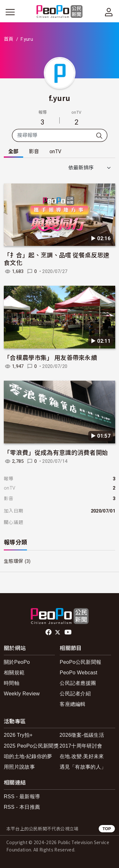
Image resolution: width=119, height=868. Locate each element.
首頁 (9, 39)
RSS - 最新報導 (22, 796)
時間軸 (12, 683)
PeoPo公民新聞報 (80, 662)
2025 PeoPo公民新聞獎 (31, 746)
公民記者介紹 (75, 694)
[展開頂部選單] (109, 12)
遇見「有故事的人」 (83, 767)
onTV (55, 151)
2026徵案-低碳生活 (82, 735)
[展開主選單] (10, 12)
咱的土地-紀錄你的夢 (28, 756)
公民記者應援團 (78, 683)
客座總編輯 (73, 704)
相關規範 (14, 673)
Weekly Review (22, 694)
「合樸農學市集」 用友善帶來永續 (50, 357)
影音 (34, 151)
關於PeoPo (17, 662)
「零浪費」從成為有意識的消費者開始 (56, 452)
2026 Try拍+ (18, 735)
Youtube (69, 632)
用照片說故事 (19, 767)
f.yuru (60, 98)
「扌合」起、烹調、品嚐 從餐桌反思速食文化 (57, 258)
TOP (107, 829)
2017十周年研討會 (81, 746)
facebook (49, 632)
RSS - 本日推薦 (22, 807)
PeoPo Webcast (79, 673)
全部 (13, 151)
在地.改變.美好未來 (82, 756)
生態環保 (13, 561)
